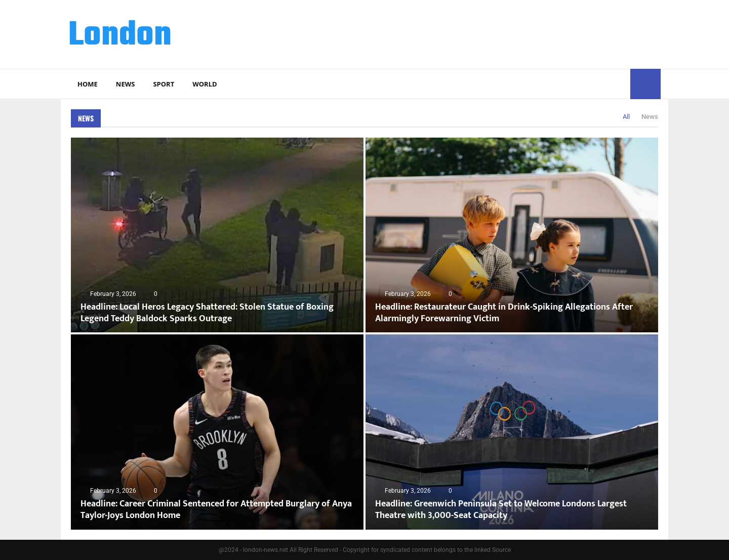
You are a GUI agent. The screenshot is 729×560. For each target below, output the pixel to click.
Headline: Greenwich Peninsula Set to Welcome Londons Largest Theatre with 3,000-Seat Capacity (501, 510)
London (120, 36)
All (626, 117)
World (205, 84)
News (126, 84)
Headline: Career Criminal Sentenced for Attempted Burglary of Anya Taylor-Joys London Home (216, 510)
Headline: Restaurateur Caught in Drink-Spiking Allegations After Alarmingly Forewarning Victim (504, 313)
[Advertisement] (476, 33)
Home (88, 84)
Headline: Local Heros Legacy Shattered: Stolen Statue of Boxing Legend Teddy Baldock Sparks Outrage (207, 313)
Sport (164, 84)
